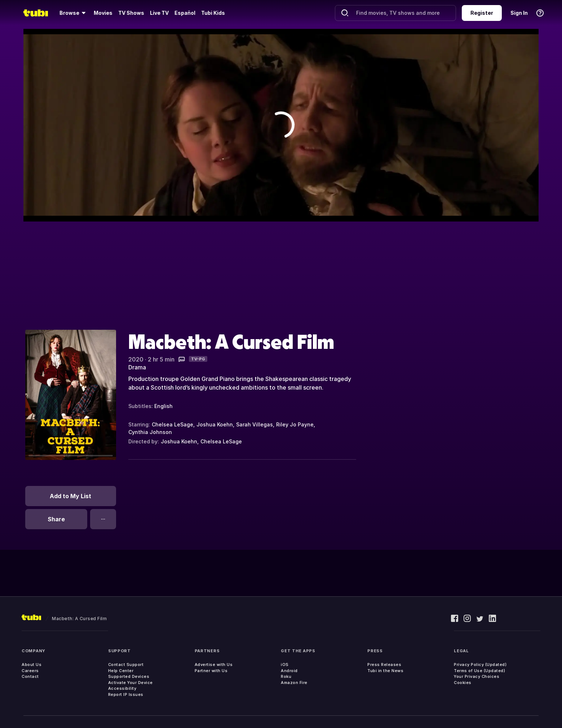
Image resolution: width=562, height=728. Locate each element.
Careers (30, 671)
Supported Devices (129, 676)
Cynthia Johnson (150, 432)
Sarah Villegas (255, 424)
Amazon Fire (294, 683)
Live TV (159, 13)
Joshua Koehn (215, 424)
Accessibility (122, 688)
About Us (32, 665)
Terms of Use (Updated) (479, 671)
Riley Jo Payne (295, 424)
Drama (137, 367)
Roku (286, 676)
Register (482, 13)
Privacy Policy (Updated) (480, 665)
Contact (30, 676)
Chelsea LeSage (172, 424)
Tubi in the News (385, 671)
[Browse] (74, 13)
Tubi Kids (213, 13)
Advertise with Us (214, 665)
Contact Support (126, 665)
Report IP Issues (126, 694)
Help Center (121, 671)
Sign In (519, 13)
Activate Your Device (130, 683)
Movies (103, 13)
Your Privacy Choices (477, 676)
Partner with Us (211, 671)
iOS (285, 665)
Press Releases (384, 665)
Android (289, 671)
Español (185, 13)
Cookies (463, 683)
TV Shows (131, 13)
